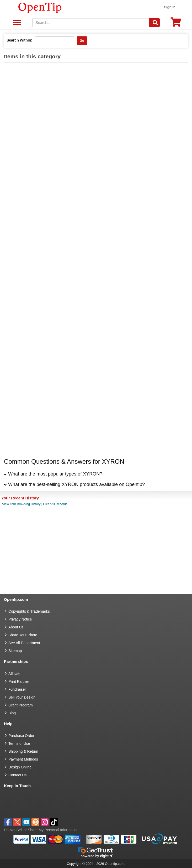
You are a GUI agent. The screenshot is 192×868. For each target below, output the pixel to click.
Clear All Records (55, 504)
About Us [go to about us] (16, 627)
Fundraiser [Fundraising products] (17, 689)
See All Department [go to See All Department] (24, 643)
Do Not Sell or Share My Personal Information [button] (41, 830)
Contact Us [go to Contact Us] (17, 775)
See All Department (16, 23)
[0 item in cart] (176, 24)
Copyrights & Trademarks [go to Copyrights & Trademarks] (29, 611)
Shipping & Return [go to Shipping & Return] (23, 751)
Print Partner (19, 681)
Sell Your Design (22, 697)
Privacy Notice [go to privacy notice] (20, 619)
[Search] (154, 23)
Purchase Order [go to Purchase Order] (21, 736)
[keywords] (91, 23)
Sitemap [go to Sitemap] (15, 651)
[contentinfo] (40, 7)
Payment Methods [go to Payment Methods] (23, 759)
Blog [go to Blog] (12, 713)
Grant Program (21, 705)
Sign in (170, 7)
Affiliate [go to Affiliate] (14, 674)
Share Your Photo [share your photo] (23, 635)
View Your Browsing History (21, 504)
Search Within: (19, 40)
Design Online (20, 767)
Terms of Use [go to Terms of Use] (19, 743)
